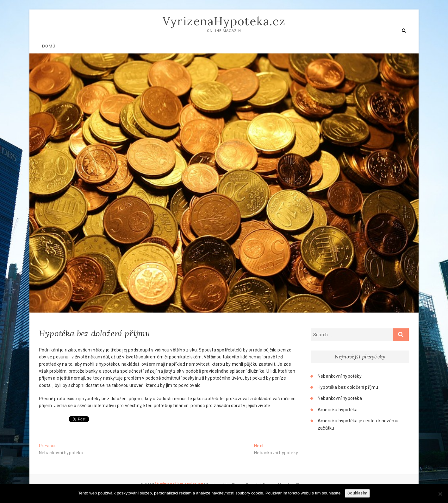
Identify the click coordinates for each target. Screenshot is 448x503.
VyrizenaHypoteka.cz (224, 21)
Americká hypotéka (338, 410)
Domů (49, 46)
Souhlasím (357, 493)
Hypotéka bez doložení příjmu (348, 387)
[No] (440, 494)
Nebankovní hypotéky (340, 376)
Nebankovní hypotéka (340, 398)
